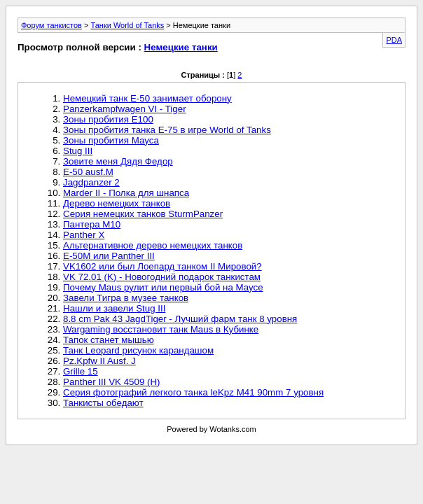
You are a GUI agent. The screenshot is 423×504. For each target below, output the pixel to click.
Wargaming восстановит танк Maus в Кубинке (161, 329)
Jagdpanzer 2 (91, 182)
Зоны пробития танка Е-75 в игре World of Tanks (167, 130)
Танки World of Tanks (127, 25)
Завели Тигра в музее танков (126, 298)
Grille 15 (81, 371)
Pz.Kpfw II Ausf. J (99, 361)
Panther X (84, 235)
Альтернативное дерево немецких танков (153, 245)
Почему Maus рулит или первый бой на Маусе (163, 287)
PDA (394, 40)
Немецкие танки (181, 47)
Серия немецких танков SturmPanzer (143, 214)
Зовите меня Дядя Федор (118, 161)
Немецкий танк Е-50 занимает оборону (147, 98)
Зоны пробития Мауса (111, 140)
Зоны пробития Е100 (108, 119)
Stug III (78, 151)
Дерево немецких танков (117, 203)
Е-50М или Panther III (109, 256)
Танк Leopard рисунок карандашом (138, 350)
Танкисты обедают (103, 403)
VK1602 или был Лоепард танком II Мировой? (162, 266)
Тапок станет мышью (109, 340)
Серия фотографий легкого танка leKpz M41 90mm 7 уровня (193, 392)
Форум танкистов (51, 25)
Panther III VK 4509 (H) (112, 382)
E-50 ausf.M (88, 172)
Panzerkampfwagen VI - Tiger (125, 109)
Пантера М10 (92, 224)
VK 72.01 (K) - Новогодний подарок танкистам (162, 277)
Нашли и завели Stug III (114, 308)
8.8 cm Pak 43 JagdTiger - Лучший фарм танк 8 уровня (180, 319)
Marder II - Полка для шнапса (126, 193)
